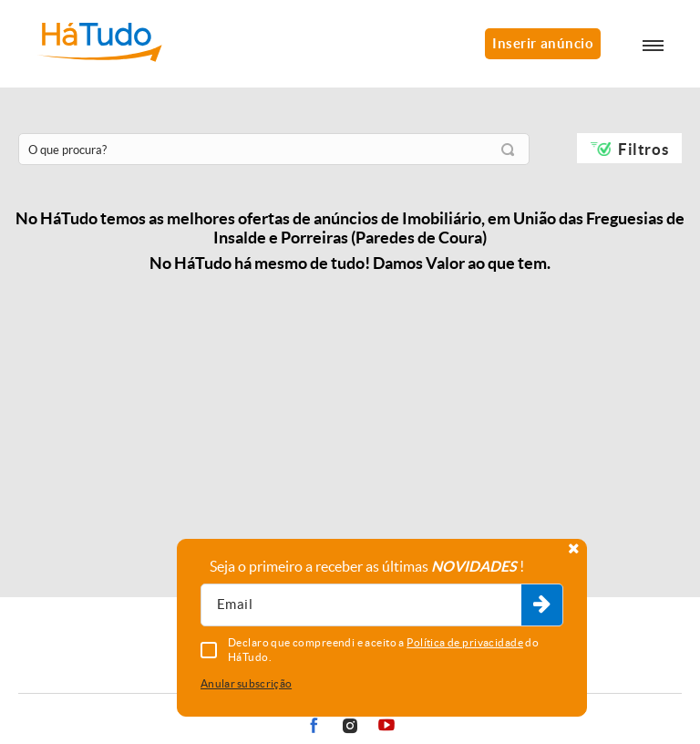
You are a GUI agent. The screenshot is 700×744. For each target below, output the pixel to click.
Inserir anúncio (543, 43)
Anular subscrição (246, 683)
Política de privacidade (465, 642)
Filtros (643, 149)
